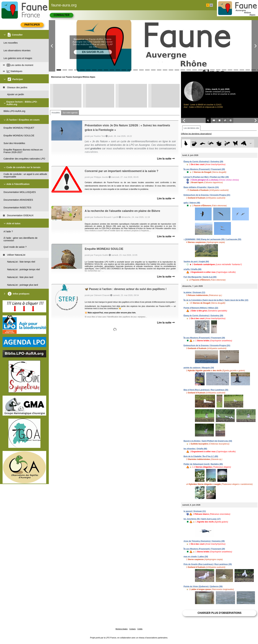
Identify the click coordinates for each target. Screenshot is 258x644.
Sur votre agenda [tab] (70, 113)
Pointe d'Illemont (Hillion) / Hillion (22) (201, 308)
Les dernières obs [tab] (191, 128)
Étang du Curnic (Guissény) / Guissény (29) (203, 162)
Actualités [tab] (56, 113)
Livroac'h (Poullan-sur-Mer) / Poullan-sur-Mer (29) (206, 177)
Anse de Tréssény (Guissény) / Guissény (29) (204, 541)
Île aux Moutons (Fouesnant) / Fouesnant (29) (204, 169)
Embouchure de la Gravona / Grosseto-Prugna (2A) (207, 195)
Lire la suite (166, 159)
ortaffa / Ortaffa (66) (192, 269)
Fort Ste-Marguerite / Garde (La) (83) (200, 277)
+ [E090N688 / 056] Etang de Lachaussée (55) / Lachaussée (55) (212, 239)
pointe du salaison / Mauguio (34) (199, 368)
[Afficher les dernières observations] (196, 134)
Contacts (132, 629)
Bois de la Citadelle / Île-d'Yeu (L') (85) (201, 456)
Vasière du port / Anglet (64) (196, 262)
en (211, 5)
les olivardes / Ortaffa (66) (195, 449)
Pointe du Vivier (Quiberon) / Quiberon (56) (203, 586)
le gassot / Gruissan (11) (195, 511)
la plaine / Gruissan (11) (194, 292)
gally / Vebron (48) (192, 203)
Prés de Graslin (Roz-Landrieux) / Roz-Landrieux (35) (208, 564)
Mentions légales (122, 629)
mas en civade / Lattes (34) (196, 557)
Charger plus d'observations (219, 613)
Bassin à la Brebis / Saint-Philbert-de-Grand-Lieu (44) (208, 441)
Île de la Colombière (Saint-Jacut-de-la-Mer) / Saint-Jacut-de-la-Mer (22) (216, 300)
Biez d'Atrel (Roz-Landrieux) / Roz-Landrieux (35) (206, 390)
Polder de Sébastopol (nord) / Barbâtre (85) (203, 464)
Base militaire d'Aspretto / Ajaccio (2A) (201, 187)
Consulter (61, 15)
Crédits (140, 629)
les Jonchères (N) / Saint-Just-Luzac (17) (202, 519)
